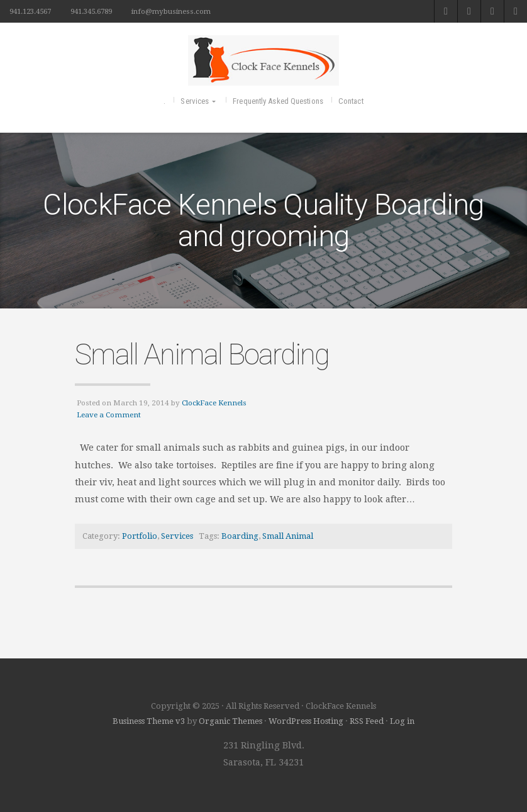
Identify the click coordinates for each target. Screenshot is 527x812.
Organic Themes (230, 721)
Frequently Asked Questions (278, 101)
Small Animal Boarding (202, 354)
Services (195, 101)
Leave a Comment (109, 415)
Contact (351, 101)
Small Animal (288, 536)
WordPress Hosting (306, 721)
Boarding (240, 536)
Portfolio (140, 536)
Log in (402, 721)
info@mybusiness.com (171, 11)
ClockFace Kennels (214, 403)
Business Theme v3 (149, 721)
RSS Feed (367, 721)
